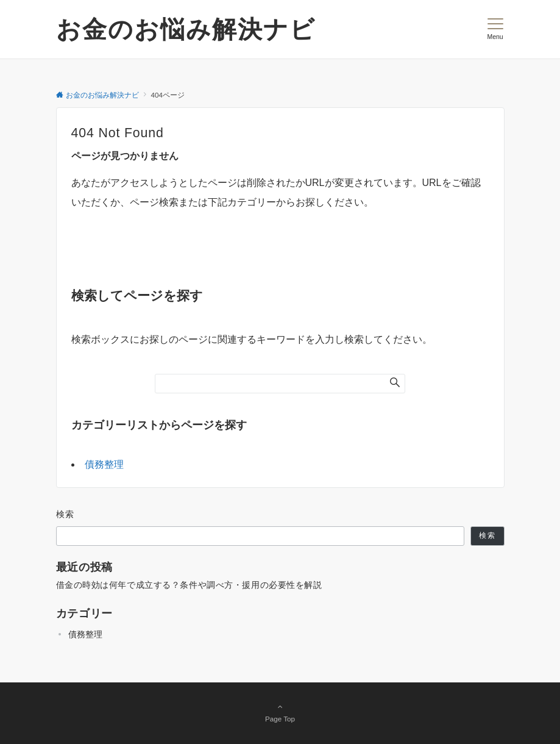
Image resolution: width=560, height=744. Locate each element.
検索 (66, 514)
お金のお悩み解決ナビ (186, 29)
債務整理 (104, 464)
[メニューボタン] (495, 29)
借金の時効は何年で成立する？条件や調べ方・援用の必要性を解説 (189, 585)
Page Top (280, 712)
